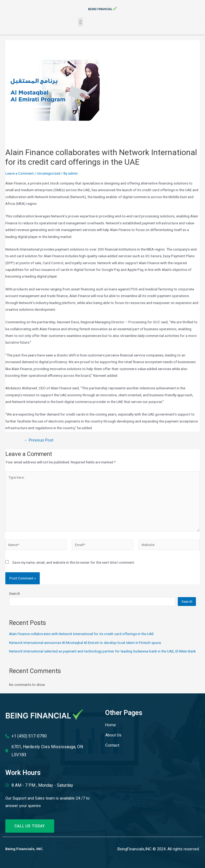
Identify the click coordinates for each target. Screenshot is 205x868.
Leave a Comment (19, 173)
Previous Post (39, 440)
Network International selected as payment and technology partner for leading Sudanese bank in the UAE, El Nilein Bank (102, 651)
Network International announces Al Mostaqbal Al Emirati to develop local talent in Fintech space (85, 643)
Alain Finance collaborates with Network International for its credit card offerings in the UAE (81, 634)
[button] (80, 22)
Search (15, 593)
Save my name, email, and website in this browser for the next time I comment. (74, 562)
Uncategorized (49, 173)
